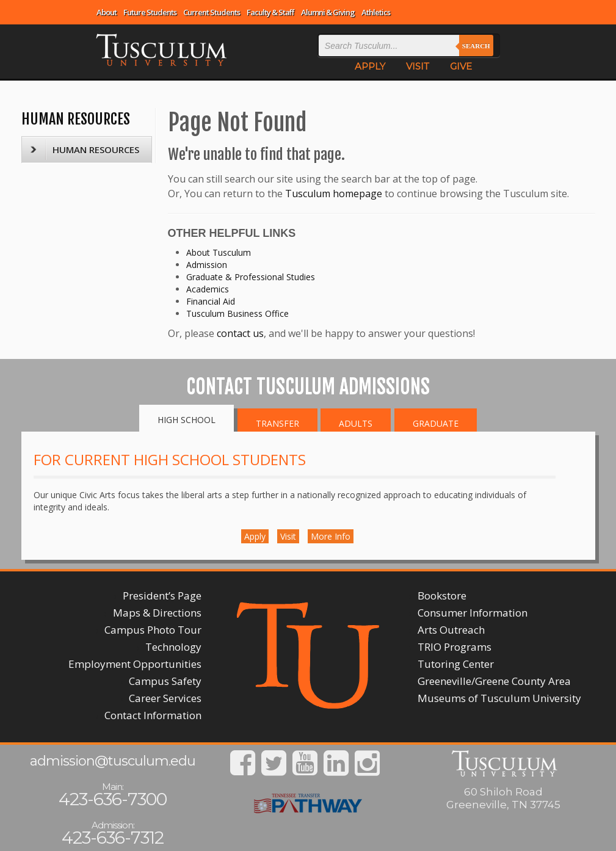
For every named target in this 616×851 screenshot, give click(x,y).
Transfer (277, 423)
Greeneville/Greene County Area (494, 681)
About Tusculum (219, 252)
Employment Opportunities (135, 664)
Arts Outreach (451, 630)
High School (187, 420)
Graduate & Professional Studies (251, 277)
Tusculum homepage (334, 194)
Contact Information (153, 715)
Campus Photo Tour (153, 630)
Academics (208, 289)
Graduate (436, 423)
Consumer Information (473, 613)
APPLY (370, 66)
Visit (288, 536)
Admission (207, 265)
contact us (240, 333)
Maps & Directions (157, 613)
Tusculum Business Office (237, 313)
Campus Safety (165, 681)
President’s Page (162, 596)
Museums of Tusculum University (499, 698)
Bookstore (442, 596)
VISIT (418, 66)
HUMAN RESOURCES (76, 119)
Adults (356, 423)
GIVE (461, 66)
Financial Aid (211, 301)
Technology (173, 647)
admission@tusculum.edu (113, 761)
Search (476, 46)
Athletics (376, 12)
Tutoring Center (456, 664)
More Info (331, 536)
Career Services (165, 698)
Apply (255, 536)
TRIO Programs (455, 647)
